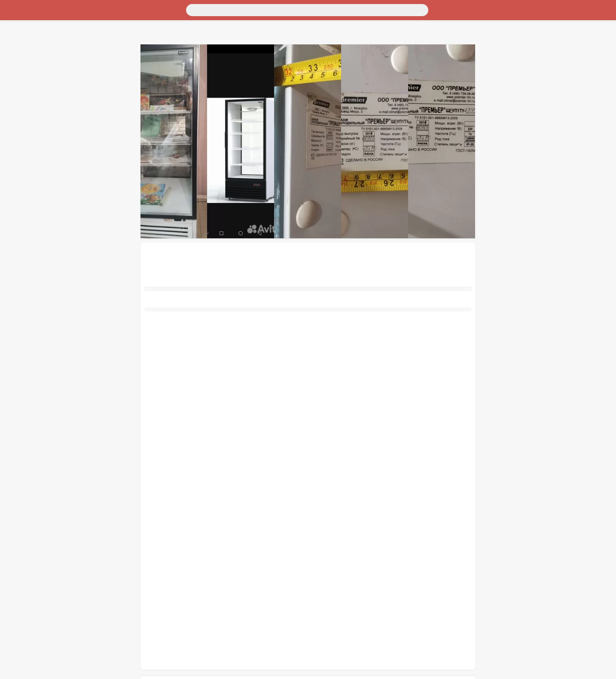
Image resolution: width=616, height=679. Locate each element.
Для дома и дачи (26, 30)
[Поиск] (80, 9)
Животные (18, 73)
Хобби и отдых (24, 59)
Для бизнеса (20, 66)
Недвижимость (24, 37)
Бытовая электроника (32, 52)
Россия (13, 15)
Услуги (13, 88)
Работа (13, 81)
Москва (34, 15)
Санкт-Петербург (70, 15)
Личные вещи (22, 44)
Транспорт (18, 22)
